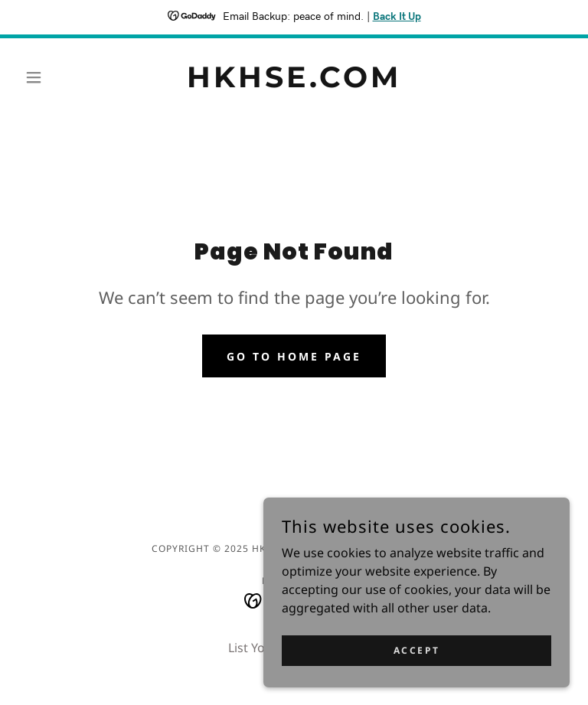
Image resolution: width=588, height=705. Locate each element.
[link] (294, 83)
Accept (416, 650)
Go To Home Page (294, 356)
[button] (60, 77)
